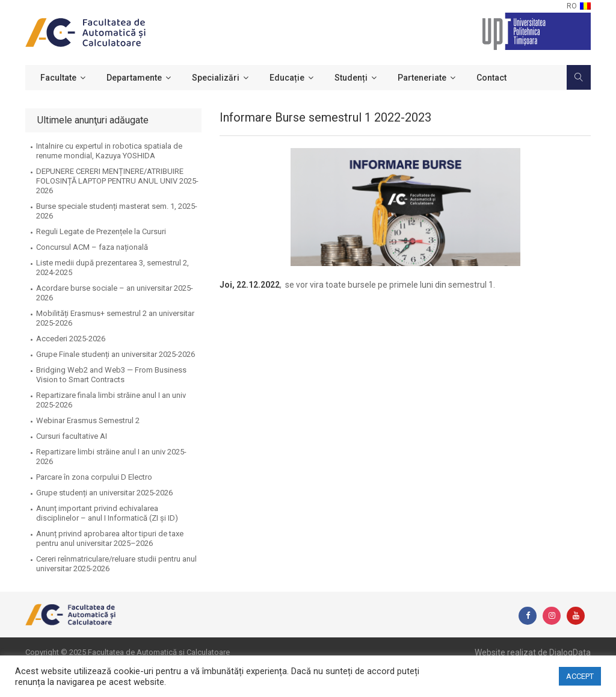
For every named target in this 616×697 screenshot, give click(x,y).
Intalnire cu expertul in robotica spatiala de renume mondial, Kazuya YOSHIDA (109, 151)
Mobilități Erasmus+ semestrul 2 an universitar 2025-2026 (115, 318)
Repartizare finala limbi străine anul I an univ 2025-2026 (111, 400)
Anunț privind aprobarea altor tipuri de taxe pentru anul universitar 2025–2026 (110, 538)
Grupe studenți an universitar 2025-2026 (104, 493)
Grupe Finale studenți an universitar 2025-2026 (115, 354)
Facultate (58, 78)
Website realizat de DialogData (533, 652)
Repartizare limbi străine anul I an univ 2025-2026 (111, 457)
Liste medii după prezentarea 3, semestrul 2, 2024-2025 (112, 268)
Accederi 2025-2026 (71, 339)
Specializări (216, 78)
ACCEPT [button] (580, 676)
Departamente (134, 78)
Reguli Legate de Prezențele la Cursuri (101, 231)
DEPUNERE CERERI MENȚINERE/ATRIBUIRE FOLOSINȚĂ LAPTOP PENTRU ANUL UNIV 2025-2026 (117, 181)
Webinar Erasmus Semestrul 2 (88, 420)
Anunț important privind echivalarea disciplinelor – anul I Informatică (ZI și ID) (107, 513)
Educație (287, 78)
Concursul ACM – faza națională (92, 247)
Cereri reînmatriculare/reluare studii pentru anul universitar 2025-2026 (116, 564)
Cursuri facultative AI (72, 436)
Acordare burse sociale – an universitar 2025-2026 (115, 293)
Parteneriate (422, 78)
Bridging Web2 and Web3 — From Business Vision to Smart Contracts (111, 375)
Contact (491, 78)
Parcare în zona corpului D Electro (94, 477)
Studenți (351, 78)
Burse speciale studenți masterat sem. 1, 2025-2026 (117, 211)
